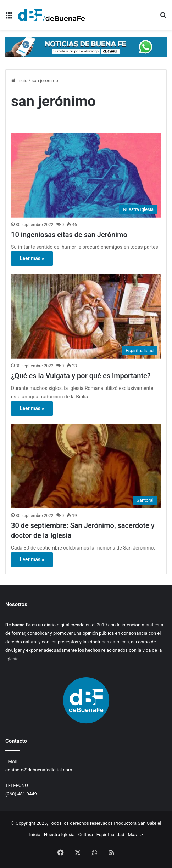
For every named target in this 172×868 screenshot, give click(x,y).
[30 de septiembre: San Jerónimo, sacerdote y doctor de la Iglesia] (86, 467)
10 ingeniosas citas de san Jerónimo (69, 235)
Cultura (85, 835)
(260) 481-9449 (21, 794)
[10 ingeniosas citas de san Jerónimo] (86, 175)
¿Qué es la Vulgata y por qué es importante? (81, 376)
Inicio (19, 81)
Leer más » (32, 258)
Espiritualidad (110, 835)
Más (132, 835)
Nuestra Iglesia (59, 835)
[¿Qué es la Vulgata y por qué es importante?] (86, 317)
